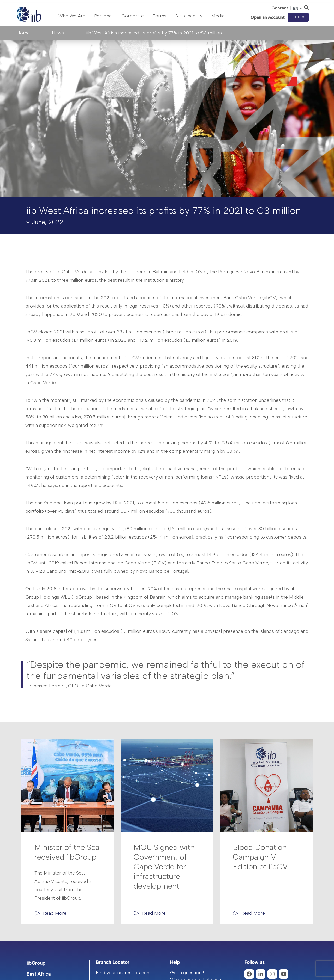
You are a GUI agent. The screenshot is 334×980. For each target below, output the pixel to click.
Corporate (133, 16)
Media (218, 16)
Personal (103, 16)
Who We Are (72, 16)
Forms (160, 16)
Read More (55, 913)
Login (298, 17)
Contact (280, 8)
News (58, 33)
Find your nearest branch (123, 973)
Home (23, 33)
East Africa (39, 974)
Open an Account (268, 17)
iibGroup (36, 963)
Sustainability (189, 16)
